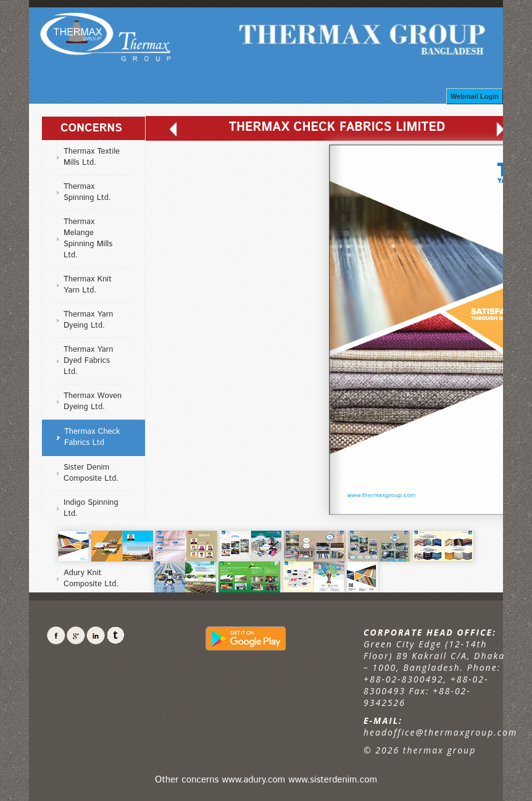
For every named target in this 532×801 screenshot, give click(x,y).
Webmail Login (475, 96)
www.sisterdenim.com (333, 780)
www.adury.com (254, 780)
